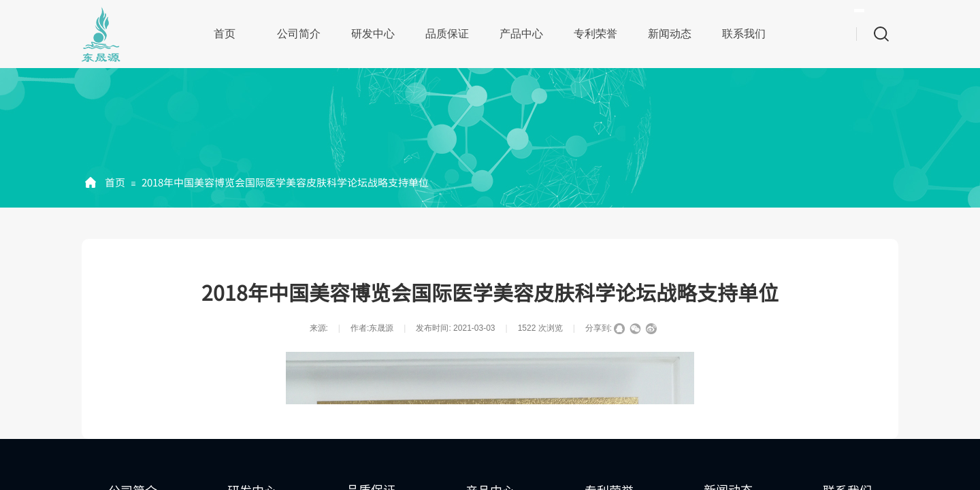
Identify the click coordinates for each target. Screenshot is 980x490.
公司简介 (299, 34)
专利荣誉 (595, 34)
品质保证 (447, 34)
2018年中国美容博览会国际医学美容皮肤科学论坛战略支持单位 (285, 182)
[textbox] (859, 11)
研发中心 (373, 34)
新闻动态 (670, 34)
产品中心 (521, 34)
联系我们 (744, 34)
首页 (225, 34)
